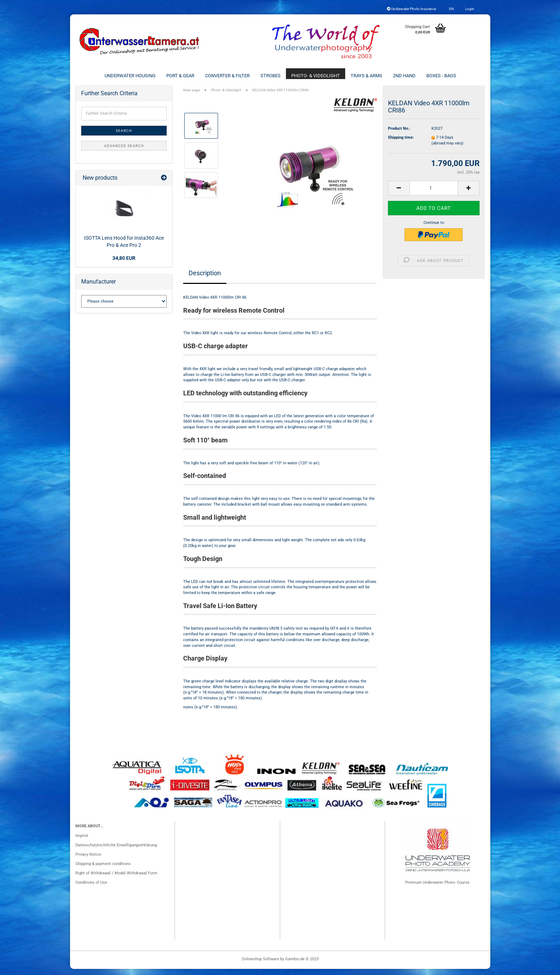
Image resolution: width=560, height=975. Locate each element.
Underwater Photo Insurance (411, 9)
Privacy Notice (88, 861)
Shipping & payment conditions (103, 870)
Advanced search (124, 152)
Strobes (270, 76)
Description (205, 279)
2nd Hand (404, 76)
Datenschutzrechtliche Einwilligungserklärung (116, 851)
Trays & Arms (366, 76)
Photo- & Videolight (316, 76)
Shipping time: (401, 144)
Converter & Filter (227, 76)
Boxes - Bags (441, 76)
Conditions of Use (91, 889)
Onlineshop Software (260, 965)
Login (469, 9)
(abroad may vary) (447, 149)
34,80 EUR (124, 264)
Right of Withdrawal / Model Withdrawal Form (116, 879)
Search (124, 137)
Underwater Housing (130, 76)
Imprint (82, 842)
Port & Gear (180, 76)
